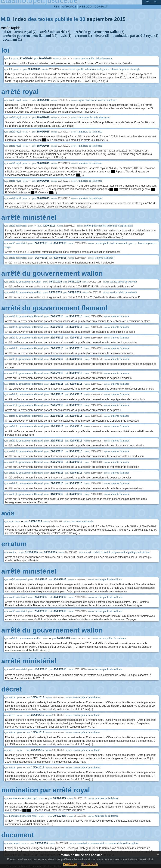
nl (155, 1)
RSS (56, 7)
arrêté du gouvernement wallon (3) (99, 32)
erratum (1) (83, 36)
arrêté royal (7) (26, 32)
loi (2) (7, 32)
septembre (100, 19)
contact (101, 7)
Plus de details (90, 864)
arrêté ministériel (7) (55, 32)
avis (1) (66, 36)
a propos (69, 7)
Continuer (70, 864)
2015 (120, 19)
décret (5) (102, 36)
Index (20, 19)
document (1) (12, 39)
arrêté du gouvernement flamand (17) (30, 36)
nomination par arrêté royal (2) (136, 36)
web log (85, 7)
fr (147, 1)
